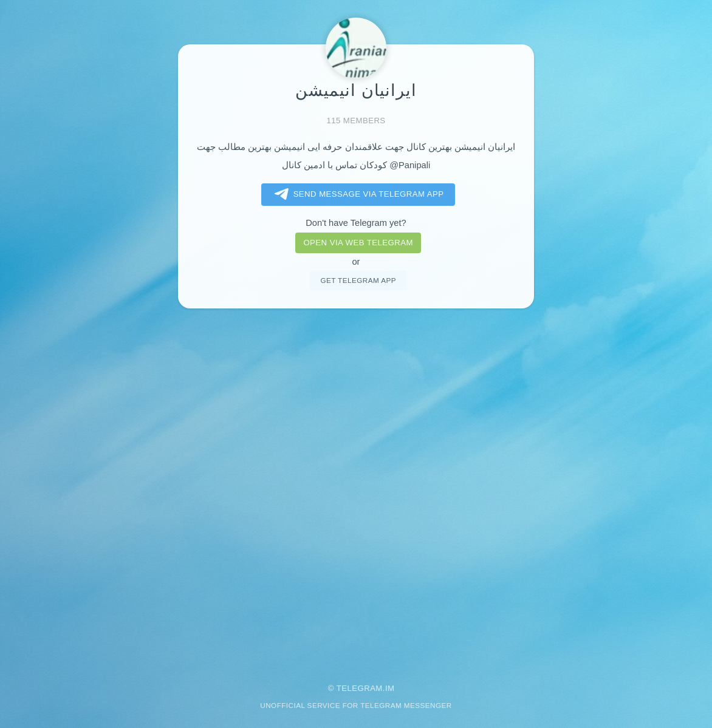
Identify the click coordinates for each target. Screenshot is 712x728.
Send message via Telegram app (357, 194)
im (390, 688)
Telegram (360, 688)
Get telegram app (358, 280)
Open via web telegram (358, 243)
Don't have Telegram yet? (356, 223)
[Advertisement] (356, 488)
